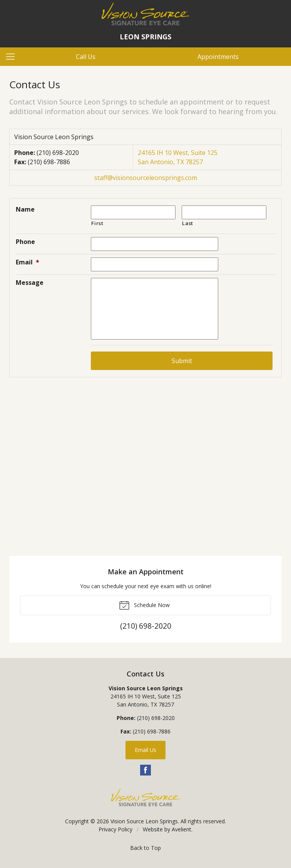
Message (30, 283)
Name (25, 209)
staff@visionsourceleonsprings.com (146, 178)
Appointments (218, 57)
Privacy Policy (115, 829)
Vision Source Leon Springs (144, 821)
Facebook (145, 770)
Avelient (181, 829)
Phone (25, 242)
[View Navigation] (13, 57)
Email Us (145, 750)
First (97, 223)
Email (28, 262)
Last (188, 223)
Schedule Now (144, 605)
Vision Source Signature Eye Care (145, 797)
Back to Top (145, 848)
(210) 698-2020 (58, 153)
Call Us (86, 57)
